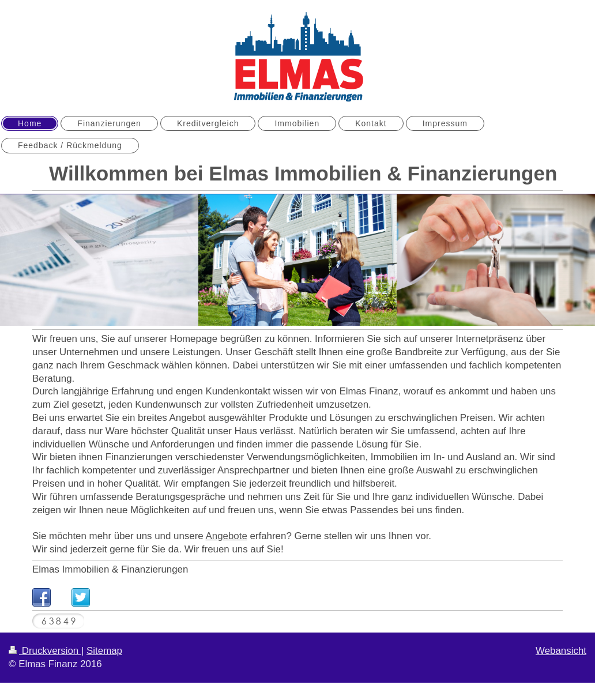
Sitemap (104, 651)
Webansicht (561, 651)
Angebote (226, 536)
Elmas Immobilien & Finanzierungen (110, 569)
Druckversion (45, 651)
